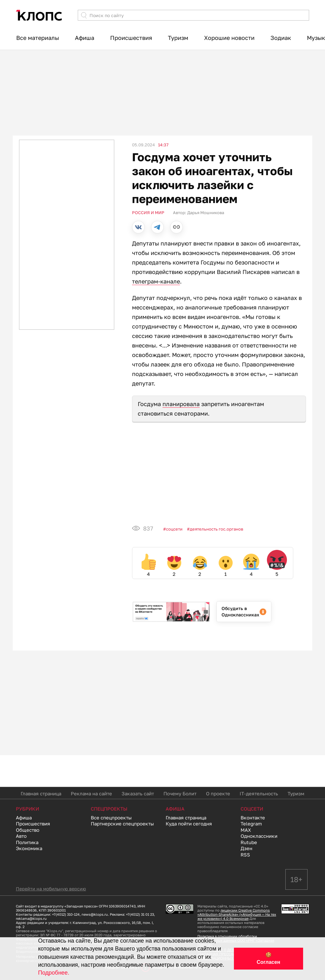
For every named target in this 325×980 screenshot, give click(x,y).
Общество (28, 830)
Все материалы (38, 38)
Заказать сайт (138, 793)
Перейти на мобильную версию (51, 889)
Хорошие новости (229, 38)
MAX (246, 830)
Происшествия (131, 38)
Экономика (29, 848)
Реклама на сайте (91, 793)
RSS (245, 855)
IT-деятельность (259, 793)
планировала (181, 404)
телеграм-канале (156, 281)
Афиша (85, 38)
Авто (21, 836)
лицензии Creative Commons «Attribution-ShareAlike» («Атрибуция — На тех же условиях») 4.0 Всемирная (237, 914)
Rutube (249, 842)
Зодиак (281, 38)
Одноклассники (259, 836)
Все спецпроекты (111, 818)
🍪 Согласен (269, 958)
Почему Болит (180, 793)
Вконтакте (253, 818)
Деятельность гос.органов (216, 529)
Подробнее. (54, 973)
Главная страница (41, 793)
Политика (27, 842)
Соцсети (174, 529)
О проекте (218, 793)
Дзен (246, 848)
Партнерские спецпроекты (122, 824)
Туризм (178, 38)
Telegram (251, 824)
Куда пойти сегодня (189, 824)
